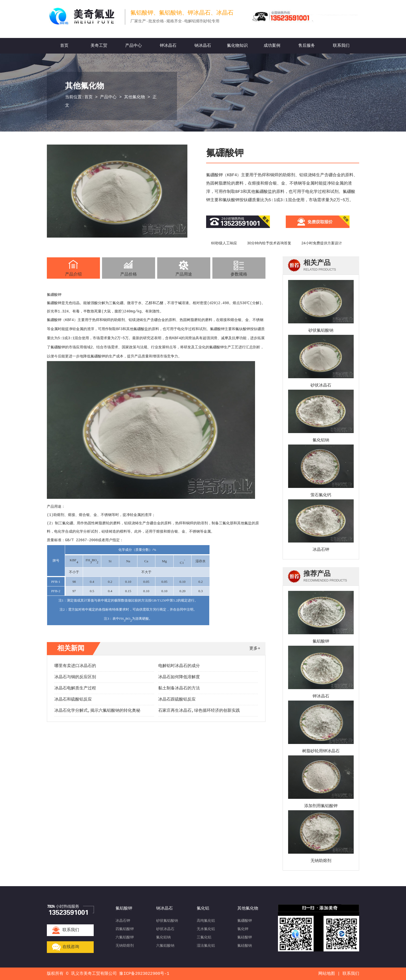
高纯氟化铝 (206, 921)
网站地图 (327, 974)
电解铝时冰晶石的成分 (179, 666)
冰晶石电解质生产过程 (75, 688)
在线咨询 (71, 947)
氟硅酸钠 (245, 946)
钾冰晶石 (168, 46)
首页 (64, 46)
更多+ (255, 649)
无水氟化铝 (206, 929)
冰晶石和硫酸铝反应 (73, 700)
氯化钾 (243, 929)
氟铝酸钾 (321, 642)
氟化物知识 (237, 46)
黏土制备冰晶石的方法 (179, 688)
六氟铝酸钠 (165, 946)
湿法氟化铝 (206, 946)
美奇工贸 (99, 46)
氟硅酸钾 (245, 937)
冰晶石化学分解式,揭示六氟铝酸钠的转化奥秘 (97, 711)
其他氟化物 (135, 97)
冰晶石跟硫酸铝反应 (177, 700)
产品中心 (134, 46)
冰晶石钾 (321, 550)
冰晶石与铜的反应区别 (75, 677)
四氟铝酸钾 (125, 929)
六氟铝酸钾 (125, 937)
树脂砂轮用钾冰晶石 (321, 751)
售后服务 (307, 46)
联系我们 (341, 46)
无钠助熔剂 (321, 861)
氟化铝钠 (321, 440)
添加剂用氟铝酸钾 (321, 806)
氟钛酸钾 (243, 329)
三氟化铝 (204, 937)
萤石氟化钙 (321, 495)
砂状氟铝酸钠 (321, 331)
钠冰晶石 (203, 46)
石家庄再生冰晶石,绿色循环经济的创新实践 (199, 711)
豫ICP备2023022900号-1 (144, 974)
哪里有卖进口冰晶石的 (75, 666)
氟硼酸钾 (245, 921)
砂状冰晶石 (321, 386)
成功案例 (272, 46)
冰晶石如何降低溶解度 (179, 677)
